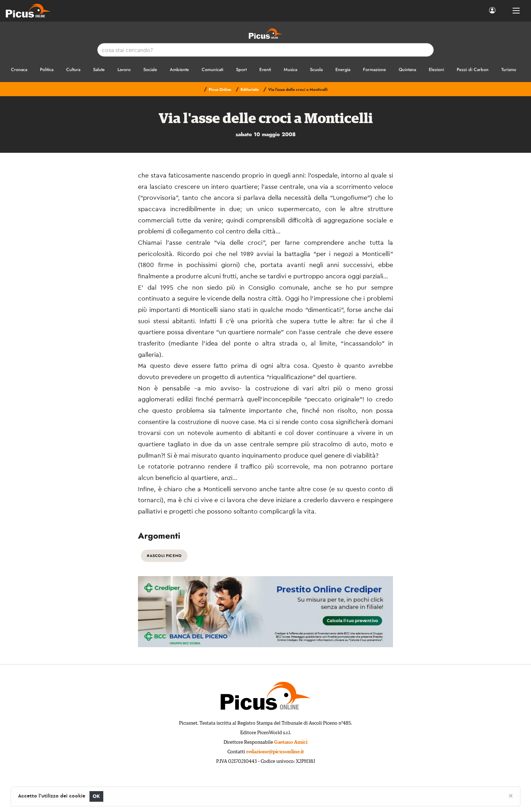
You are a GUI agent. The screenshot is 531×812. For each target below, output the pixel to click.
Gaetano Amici (291, 742)
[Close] (511, 795)
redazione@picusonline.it (275, 752)
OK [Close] (96, 796)
